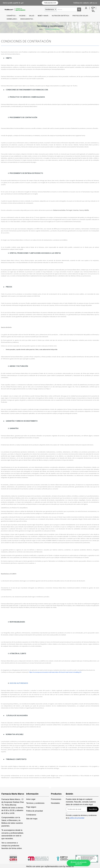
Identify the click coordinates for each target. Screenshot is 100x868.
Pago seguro (31, 807)
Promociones (56, 799)
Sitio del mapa (32, 819)
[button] (50, 3)
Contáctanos (31, 815)
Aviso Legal (31, 799)
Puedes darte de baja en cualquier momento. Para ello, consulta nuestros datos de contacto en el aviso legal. (81, 802)
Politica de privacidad (35, 811)
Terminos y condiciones (35, 803)
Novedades (55, 803)
